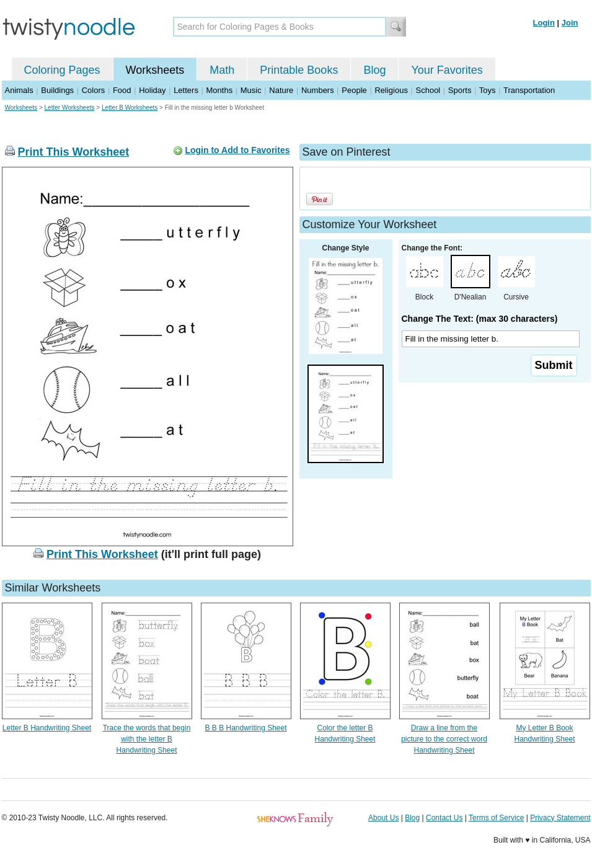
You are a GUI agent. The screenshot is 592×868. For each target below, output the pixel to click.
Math (222, 70)
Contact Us (444, 818)
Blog (374, 70)
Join (570, 23)
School (428, 90)
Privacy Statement (560, 818)
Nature (281, 90)
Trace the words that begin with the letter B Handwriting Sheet (147, 739)
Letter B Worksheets (130, 108)
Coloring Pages (62, 70)
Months (220, 90)
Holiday (152, 90)
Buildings (57, 90)
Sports (460, 90)
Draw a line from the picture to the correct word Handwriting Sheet (444, 739)
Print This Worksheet (74, 152)
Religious (391, 90)
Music (251, 90)
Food (122, 90)
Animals (19, 90)
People (354, 90)
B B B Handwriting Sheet (245, 728)
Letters (186, 90)
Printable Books (299, 70)
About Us (383, 818)
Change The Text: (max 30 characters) (480, 319)
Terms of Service (496, 818)
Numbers (318, 90)
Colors (94, 90)
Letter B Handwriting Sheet (47, 728)
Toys (488, 90)
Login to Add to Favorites (237, 150)
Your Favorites (447, 70)
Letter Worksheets (70, 108)
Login (544, 23)
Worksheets (155, 70)
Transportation (529, 90)
